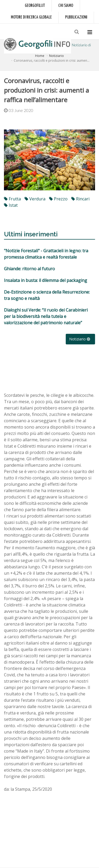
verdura (35, 199)
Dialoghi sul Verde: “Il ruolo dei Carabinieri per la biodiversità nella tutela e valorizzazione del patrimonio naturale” (46, 316)
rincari (80, 199)
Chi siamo (66, 6)
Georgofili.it (35, 6)
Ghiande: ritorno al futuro (29, 269)
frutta (12, 199)
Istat (11, 205)
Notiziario (56, 56)
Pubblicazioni (76, 17)
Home (40, 56)
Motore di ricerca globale (31, 17)
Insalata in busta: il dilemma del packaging (46, 280)
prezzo (58, 199)
